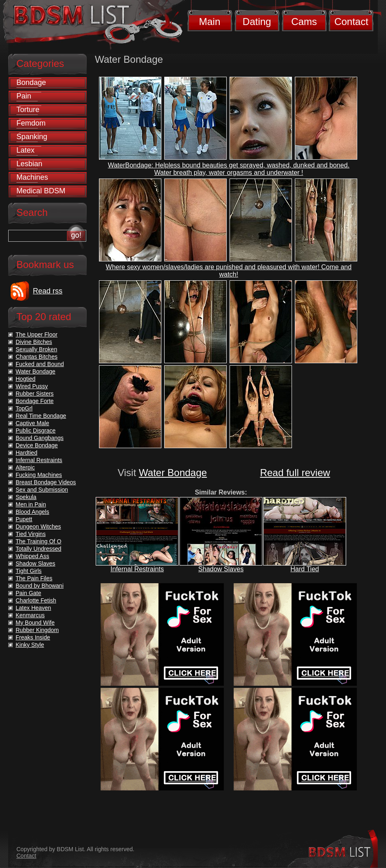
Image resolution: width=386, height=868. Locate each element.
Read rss (48, 291)
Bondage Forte (35, 401)
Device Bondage (37, 445)
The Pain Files (34, 578)
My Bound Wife (35, 623)
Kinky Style (30, 645)
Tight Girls (29, 571)
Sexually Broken (36, 349)
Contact (351, 22)
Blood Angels (32, 512)
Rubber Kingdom (37, 630)
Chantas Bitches (37, 357)
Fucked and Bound (40, 364)
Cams (304, 22)
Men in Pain (31, 504)
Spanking (32, 137)
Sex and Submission (42, 490)
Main (209, 22)
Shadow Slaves (221, 569)
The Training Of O (38, 541)
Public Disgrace (36, 431)
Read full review (295, 473)
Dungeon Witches (38, 527)
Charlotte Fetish (36, 600)
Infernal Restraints (137, 569)
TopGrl (24, 408)
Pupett (24, 519)
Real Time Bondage (41, 416)
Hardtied (26, 453)
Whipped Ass (32, 556)
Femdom (31, 123)
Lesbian (29, 164)
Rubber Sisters (35, 394)
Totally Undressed (38, 549)
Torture (28, 110)
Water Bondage (173, 473)
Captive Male (32, 423)
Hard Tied (304, 569)
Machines (32, 177)
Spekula (26, 497)
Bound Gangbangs (40, 438)
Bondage (31, 82)
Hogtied (25, 379)
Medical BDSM (41, 191)
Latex (25, 150)
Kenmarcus (30, 615)
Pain (24, 96)
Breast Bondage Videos (46, 482)
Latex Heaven (33, 608)
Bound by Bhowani (40, 586)
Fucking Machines (39, 475)
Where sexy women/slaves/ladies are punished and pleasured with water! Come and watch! (229, 271)
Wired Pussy (32, 386)
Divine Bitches (34, 342)
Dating (257, 22)
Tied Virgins (31, 534)
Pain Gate (28, 593)
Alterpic (25, 467)
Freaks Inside (33, 637)
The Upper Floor (37, 334)
